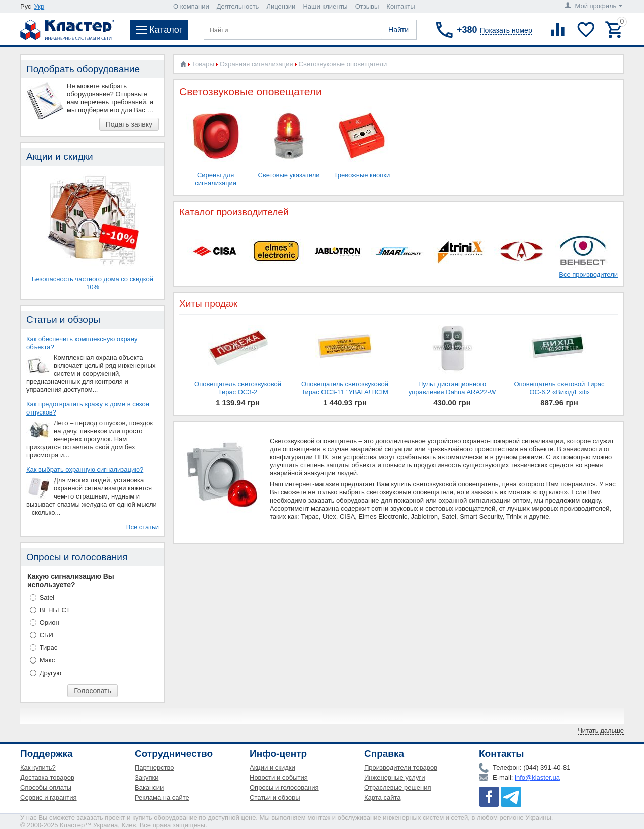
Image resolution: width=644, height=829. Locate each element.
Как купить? (38, 767)
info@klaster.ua (537, 777)
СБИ (47, 635)
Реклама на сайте (162, 798)
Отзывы (367, 6)
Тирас (49, 648)
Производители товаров (401, 767)
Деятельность (238, 6)
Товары (203, 64)
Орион (50, 623)
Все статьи (143, 527)
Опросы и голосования (284, 787)
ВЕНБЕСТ (55, 610)
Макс (48, 660)
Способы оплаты (46, 787)
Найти (398, 30)
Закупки (147, 777)
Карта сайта (382, 798)
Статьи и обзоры (275, 798)
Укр (39, 6)
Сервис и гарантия (49, 798)
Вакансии (149, 787)
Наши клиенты (325, 6)
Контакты (400, 6)
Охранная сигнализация (257, 64)
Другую (51, 673)
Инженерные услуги (394, 777)
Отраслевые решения (398, 787)
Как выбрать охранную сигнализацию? (85, 470)
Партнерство (154, 767)
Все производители (588, 274)
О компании (191, 6)
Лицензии (281, 6)
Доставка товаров (47, 777)
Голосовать (93, 691)
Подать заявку (129, 124)
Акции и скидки (272, 767)
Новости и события (279, 777)
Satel (47, 597)
